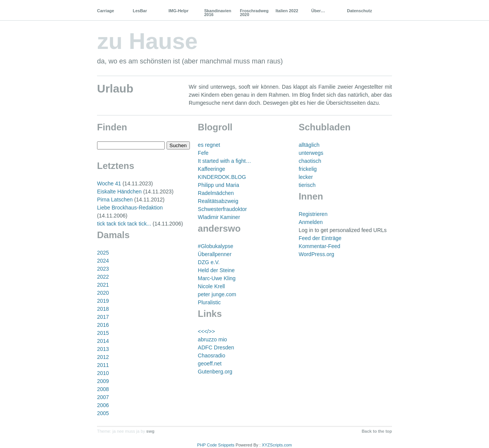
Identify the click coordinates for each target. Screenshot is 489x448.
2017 (103, 317)
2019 (103, 301)
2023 (103, 269)
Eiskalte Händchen (119, 192)
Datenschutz (359, 11)
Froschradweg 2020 (254, 13)
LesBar (140, 11)
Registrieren (313, 214)
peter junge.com (217, 294)
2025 (103, 253)
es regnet (209, 145)
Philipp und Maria (219, 185)
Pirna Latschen (115, 200)
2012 (103, 357)
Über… (318, 11)
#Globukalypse (216, 246)
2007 (103, 397)
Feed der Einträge (320, 238)
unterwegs (311, 153)
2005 (103, 413)
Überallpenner (215, 254)
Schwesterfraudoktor (222, 209)
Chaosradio (212, 355)
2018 (103, 309)
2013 (103, 349)
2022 (103, 277)
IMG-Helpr (179, 11)
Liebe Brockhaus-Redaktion (130, 208)
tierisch (307, 185)
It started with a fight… (224, 161)
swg (150, 431)
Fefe (203, 153)
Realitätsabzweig (218, 201)
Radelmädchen (216, 193)
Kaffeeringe (211, 169)
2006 (103, 405)
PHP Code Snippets (216, 445)
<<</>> (206, 331)
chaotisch (310, 161)
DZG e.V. (209, 262)
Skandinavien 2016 (218, 13)
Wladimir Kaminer (219, 217)
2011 (103, 365)
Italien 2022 (287, 11)
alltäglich (309, 145)
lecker (306, 177)
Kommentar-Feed (320, 246)
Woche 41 (109, 183)
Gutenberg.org (215, 372)
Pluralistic (209, 302)
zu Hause (147, 41)
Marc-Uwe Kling (217, 278)
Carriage (106, 11)
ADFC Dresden (216, 347)
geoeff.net (210, 364)
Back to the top (377, 431)
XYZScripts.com (277, 445)
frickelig (308, 169)
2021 (103, 285)
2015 (103, 333)
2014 (103, 341)
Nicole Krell (211, 286)
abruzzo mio (212, 339)
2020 (103, 293)
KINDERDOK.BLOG (222, 177)
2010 (103, 373)
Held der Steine (216, 270)
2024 (103, 261)
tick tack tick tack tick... (124, 224)
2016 (103, 325)
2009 (103, 381)
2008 (103, 389)
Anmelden (311, 222)
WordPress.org (317, 254)
